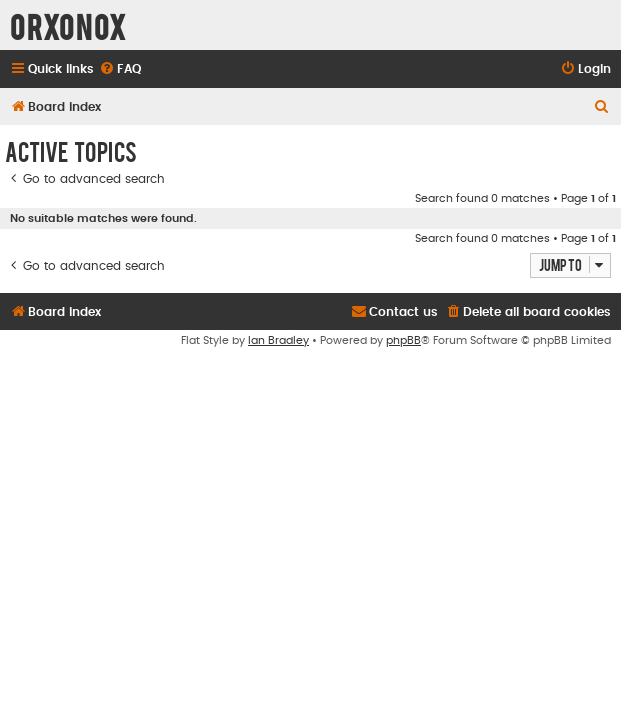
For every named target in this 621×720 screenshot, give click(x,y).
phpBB (403, 340)
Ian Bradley (278, 340)
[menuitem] (120, 69)
